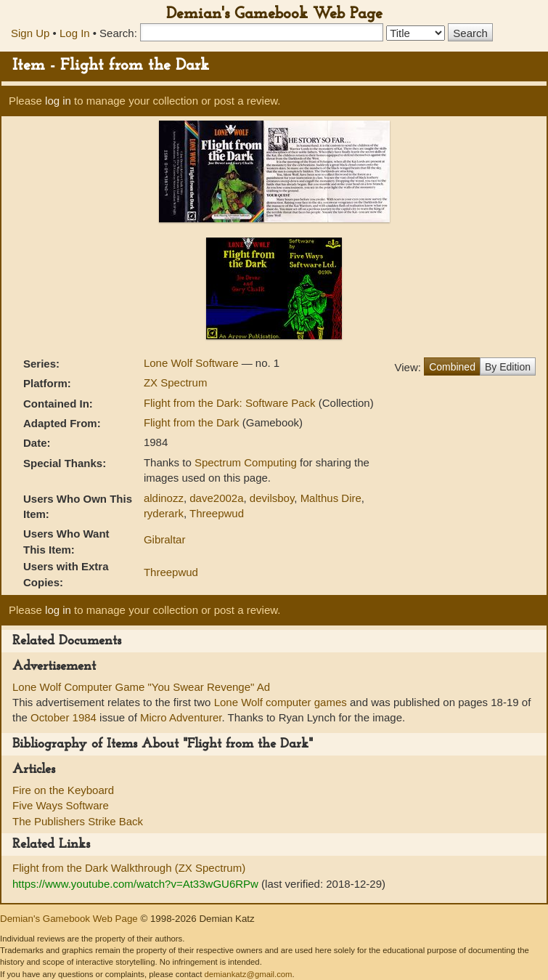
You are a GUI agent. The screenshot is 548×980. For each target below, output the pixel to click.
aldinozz (164, 498)
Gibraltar (165, 539)
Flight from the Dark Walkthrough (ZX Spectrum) (129, 868)
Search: (118, 33)
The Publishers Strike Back (78, 821)
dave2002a (216, 498)
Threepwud (217, 513)
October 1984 (64, 717)
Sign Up (30, 33)
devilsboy (272, 498)
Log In (75, 33)
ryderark (164, 513)
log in (58, 101)
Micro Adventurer (181, 717)
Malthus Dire (331, 498)
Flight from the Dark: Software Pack (231, 403)
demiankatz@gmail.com (248, 974)
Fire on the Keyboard (63, 790)
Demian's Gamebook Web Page (274, 14)
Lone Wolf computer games (281, 702)
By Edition (508, 367)
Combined (452, 367)
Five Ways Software (61, 805)
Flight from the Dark (193, 422)
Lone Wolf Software (193, 363)
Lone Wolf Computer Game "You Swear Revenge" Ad (141, 687)
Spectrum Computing (246, 462)
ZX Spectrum (176, 382)
